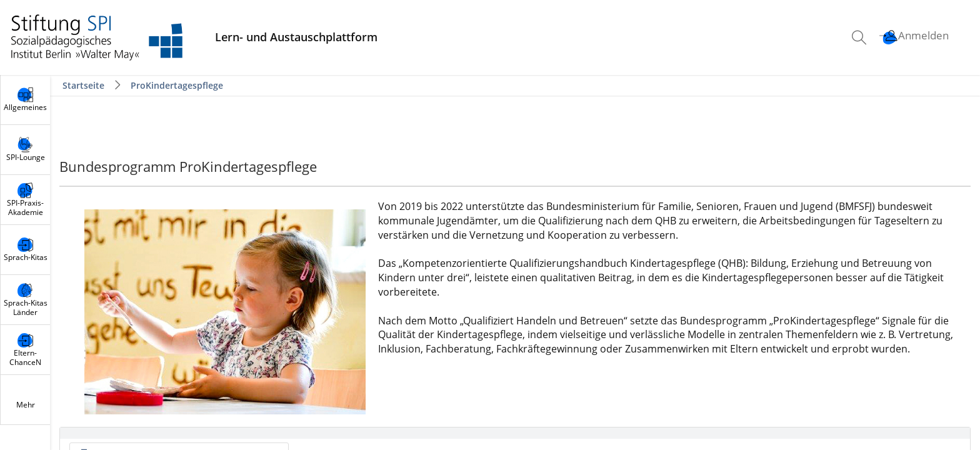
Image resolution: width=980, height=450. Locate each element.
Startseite (85, 85)
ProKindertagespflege (177, 85)
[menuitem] (861, 37)
